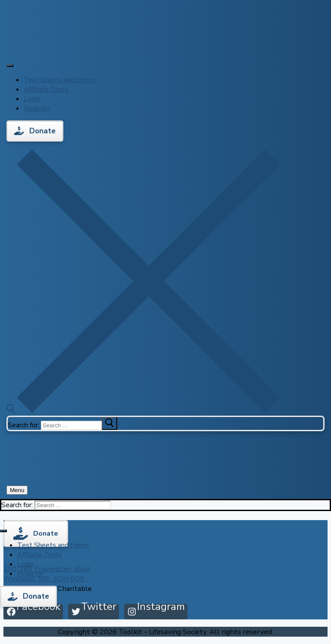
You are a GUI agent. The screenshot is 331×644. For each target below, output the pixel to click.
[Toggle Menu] (10, 66)
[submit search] (109, 423)
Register (37, 108)
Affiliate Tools (46, 89)
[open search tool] (144, 411)
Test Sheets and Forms (60, 80)
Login (32, 99)
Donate (35, 131)
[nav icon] (17, 490)
